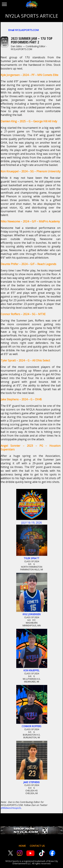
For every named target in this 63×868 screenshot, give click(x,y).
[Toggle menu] (4, 4)
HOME (22, 846)
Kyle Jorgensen (32, 614)
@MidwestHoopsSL (11, 808)
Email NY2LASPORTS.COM (23, 30)
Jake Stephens (32, 782)
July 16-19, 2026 (32, 523)
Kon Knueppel (32, 670)
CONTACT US (37, 846)
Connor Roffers (32, 726)
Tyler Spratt (32, 558)
